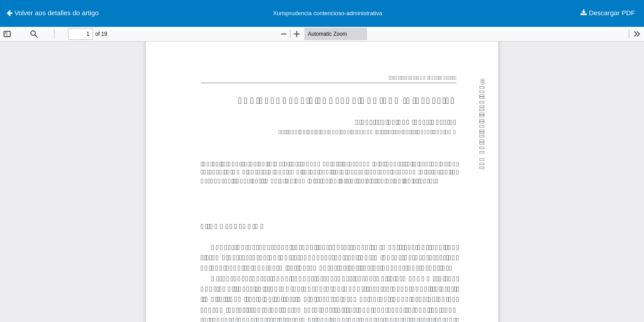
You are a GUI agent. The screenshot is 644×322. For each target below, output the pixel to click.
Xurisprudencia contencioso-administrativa (327, 13)
